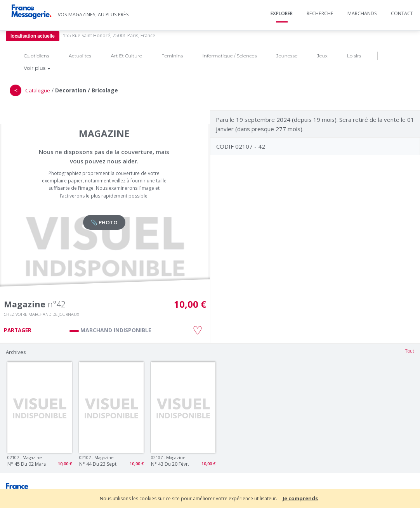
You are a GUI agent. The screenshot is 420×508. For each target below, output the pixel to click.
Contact (402, 13)
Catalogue (38, 90)
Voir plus (37, 68)
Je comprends (300, 498)
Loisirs (354, 56)
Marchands (362, 13)
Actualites (80, 56)
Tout (410, 351)
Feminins (172, 56)
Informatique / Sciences (229, 56)
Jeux (322, 56)
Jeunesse (287, 56)
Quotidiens (36, 56)
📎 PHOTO (104, 222)
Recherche (320, 13)
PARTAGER (18, 330)
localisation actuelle (33, 36)
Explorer (282, 13)
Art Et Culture (126, 56)
